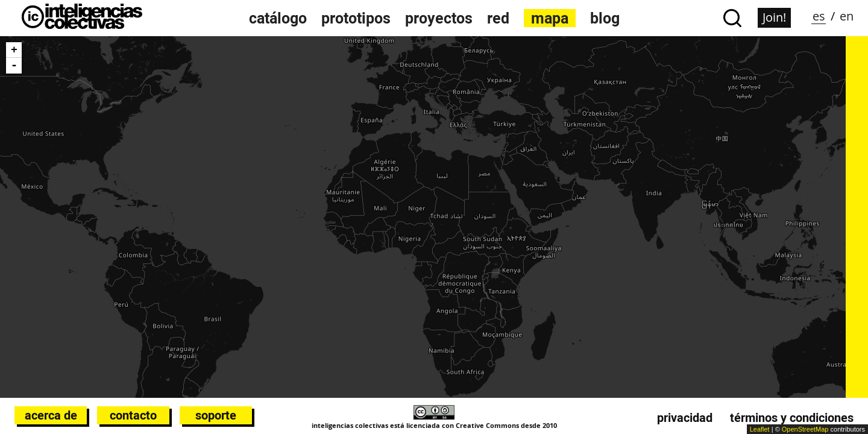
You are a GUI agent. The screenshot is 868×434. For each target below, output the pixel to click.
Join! (774, 17)
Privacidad (685, 418)
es (819, 16)
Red (498, 18)
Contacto (133, 415)
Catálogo (278, 18)
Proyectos (439, 18)
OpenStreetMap (805, 429)
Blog (605, 18)
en (847, 16)
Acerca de (51, 415)
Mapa (550, 18)
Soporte (216, 415)
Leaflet (760, 429)
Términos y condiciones (792, 418)
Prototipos (356, 18)
